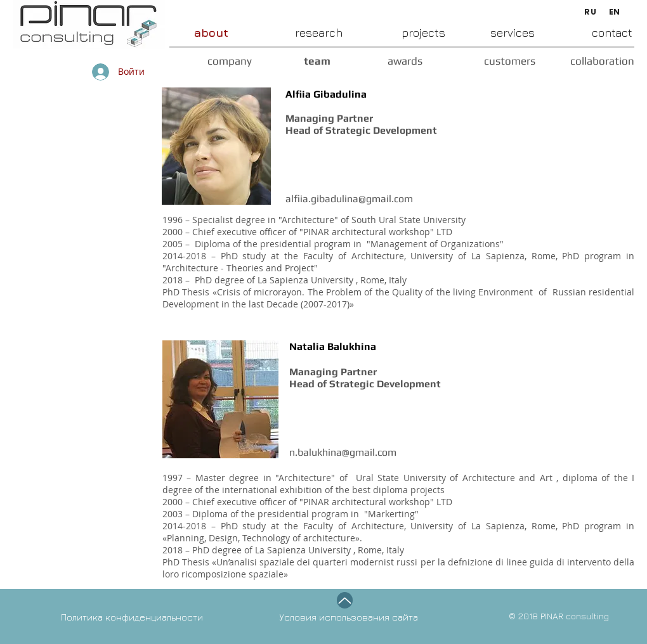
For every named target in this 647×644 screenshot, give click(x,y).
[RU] (591, 12)
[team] (291, 61)
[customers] (479, 61)
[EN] (615, 12)
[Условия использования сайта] (382, 617)
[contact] (584, 33)
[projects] (394, 33)
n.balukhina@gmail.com (343, 452)
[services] (490, 33)
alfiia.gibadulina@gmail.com (349, 199)
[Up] (345, 600)
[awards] (376, 61)
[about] (198, 33)
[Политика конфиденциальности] (159, 617)
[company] (206, 61)
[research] (285, 33)
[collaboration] (585, 61)
